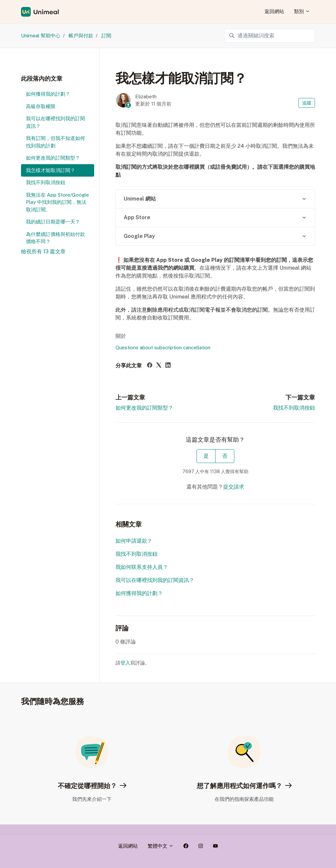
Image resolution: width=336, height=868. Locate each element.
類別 (302, 11)
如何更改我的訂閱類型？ (144, 408)
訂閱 (106, 36)
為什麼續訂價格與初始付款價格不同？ (55, 238)
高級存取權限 (41, 106)
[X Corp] (159, 366)
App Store (137, 217)
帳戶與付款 (81, 36)
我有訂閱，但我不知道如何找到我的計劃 (55, 142)
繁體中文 (161, 846)
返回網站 (274, 11)
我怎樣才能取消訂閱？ (51, 170)
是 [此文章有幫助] (206, 456)
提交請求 (234, 487)
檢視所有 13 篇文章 (43, 251)
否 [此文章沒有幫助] (225, 456)
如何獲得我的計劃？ (139, 593)
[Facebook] (150, 366)
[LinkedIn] (168, 366)
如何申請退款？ (134, 541)
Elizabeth (146, 96)
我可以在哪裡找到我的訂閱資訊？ (155, 580)
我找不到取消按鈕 (294, 408)
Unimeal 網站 (140, 199)
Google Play (139, 236)
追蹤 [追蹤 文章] (307, 103)
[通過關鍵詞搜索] (270, 36)
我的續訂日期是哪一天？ (53, 222)
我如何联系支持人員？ (142, 567)
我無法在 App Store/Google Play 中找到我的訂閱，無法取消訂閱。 (57, 202)
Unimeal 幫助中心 (41, 36)
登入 (125, 663)
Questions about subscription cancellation (163, 347)
